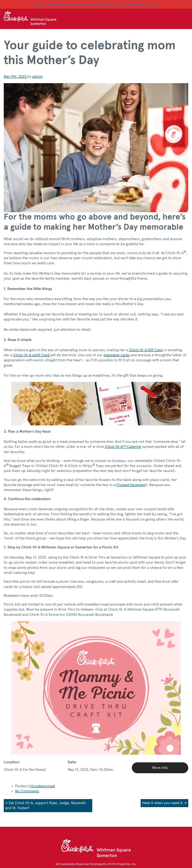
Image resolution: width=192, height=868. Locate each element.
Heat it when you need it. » (164, 801)
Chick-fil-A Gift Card (146, 348)
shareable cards (117, 353)
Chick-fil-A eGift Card (32, 353)
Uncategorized (43, 784)
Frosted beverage (131, 483)
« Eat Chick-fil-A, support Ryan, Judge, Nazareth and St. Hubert (46, 803)
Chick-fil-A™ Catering (123, 445)
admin (37, 75)
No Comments (27, 789)
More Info (160, 766)
